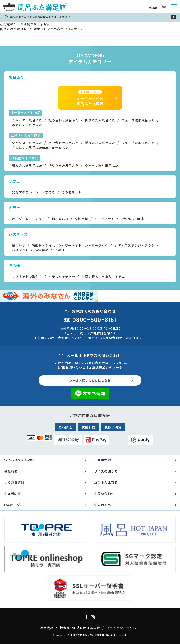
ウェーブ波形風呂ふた (138, 120)
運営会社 (47, 628)
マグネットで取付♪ (27, 276)
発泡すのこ (20, 192)
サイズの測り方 (106, 471)
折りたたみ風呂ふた (100, 120)
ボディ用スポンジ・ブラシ (135, 245)
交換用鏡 (81, 219)
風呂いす (19, 245)
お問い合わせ (104, 494)
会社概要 (11, 471)
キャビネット (104, 219)
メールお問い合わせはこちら (90, 380)
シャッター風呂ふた (27, 120)
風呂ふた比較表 (106, 482)
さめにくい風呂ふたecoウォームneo (40, 147)
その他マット (72, 192)
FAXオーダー (14, 505)
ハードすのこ (45, 192)
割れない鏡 (60, 219)
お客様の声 (13, 494)
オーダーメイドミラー (29, 219)
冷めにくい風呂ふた (27, 125)
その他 (60, 250)
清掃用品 (42, 250)
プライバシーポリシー (123, 628)
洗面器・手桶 (42, 245)
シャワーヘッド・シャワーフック (83, 245)
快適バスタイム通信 (19, 460)
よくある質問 (14, 482)
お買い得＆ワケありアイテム (103, 276)
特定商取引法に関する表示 (80, 628)
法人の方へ (103, 505)
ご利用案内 (103, 460)
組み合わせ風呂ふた (64, 120)
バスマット (20, 250)
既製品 (126, 219)
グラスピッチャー (62, 276)
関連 (141, 219)
